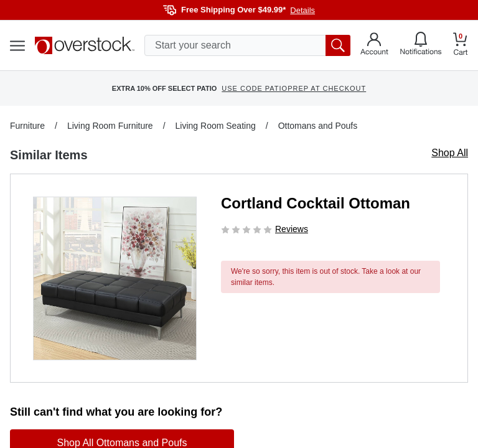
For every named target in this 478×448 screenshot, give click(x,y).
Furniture (27, 126)
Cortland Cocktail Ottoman (316, 203)
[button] (115, 278)
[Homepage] (85, 45)
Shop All (450, 153)
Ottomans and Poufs (318, 126)
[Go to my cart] (461, 46)
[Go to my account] (374, 45)
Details (302, 10)
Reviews (292, 229)
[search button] (338, 45)
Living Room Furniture (110, 126)
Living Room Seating (216, 126)
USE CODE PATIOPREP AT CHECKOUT (294, 88)
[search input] (247, 45)
